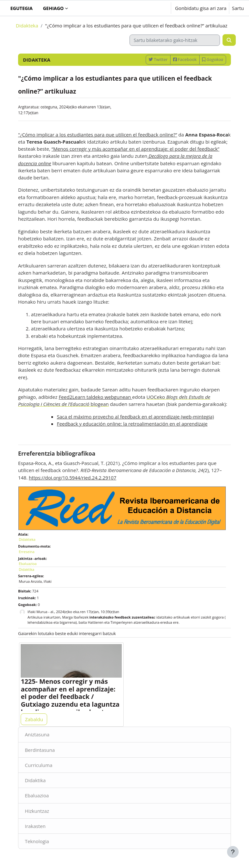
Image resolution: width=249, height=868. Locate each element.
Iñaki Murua (37, 612)
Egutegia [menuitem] (21, 8)
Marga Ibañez (73, 617)
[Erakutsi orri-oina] (233, 852)
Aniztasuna (37, 734)
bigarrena (68, 622)
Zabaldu (34, 719)
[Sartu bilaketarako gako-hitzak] (175, 40)
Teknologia (37, 841)
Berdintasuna (40, 750)
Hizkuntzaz (37, 811)
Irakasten (35, 826)
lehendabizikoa (40, 622)
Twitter (158, 59)
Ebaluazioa (37, 795)
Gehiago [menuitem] (53, 8)
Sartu (238, 8)
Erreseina (26, 552)
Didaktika (35, 780)
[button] (146, 8)
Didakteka (27, 25)
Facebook (185, 59)
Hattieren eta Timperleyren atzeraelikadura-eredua (130, 622)
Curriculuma (39, 765)
